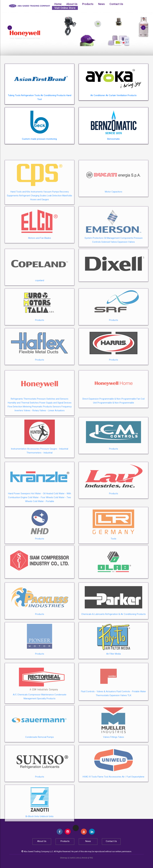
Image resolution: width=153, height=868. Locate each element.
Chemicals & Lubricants (93, 639)
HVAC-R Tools (90, 802)
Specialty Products (46, 726)
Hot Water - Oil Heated (42, 524)
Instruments (37, 222)
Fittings (114, 762)
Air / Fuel (126, 802)
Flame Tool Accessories (109, 802)
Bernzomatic (114, 139)
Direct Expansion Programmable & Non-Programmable (109, 430)
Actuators (60, 441)
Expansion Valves (126, 270)
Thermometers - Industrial (40, 481)
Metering (27, 438)
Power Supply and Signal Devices (55, 434)
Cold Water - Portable (43, 532)
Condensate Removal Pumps (40, 762)
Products (88, 4)
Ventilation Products (127, 95)
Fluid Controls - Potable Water (131, 719)
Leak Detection (54, 226)
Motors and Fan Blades (40, 266)
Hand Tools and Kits (20, 222)
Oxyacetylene (138, 802)
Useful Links (75, 858)
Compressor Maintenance (41, 722)
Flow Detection (15, 438)
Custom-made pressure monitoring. (40, 139)
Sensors (57, 438)
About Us (72, 4)
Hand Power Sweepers (19, 524)
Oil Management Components (118, 266)
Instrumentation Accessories (25, 477)
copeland (40, 306)
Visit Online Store (65, 8)
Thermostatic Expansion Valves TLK (114, 723)
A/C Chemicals (20, 722)
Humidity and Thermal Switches (23, 434)
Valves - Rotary (31, 441)
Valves (106, 762)
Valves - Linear (47, 441)
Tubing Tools (14, 95)
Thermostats (30, 430)
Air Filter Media (113, 679)
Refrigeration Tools (30, 95)
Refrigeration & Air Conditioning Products (125, 639)
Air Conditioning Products (53, 95)
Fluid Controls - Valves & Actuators (98, 719)
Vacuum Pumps (51, 222)
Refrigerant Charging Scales (33, 226)
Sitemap (64, 858)
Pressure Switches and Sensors (53, 430)
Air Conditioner (98, 95)
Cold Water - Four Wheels (40, 528)
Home (58, 4)
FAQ (91, 858)
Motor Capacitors (114, 222)
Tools (113, 564)
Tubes (121, 762)
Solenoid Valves (109, 270)
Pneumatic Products (42, 438)
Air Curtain (111, 95)
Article (85, 858)
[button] (10, 28)
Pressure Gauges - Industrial (54, 477)
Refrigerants (17, 430)
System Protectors (94, 266)
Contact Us (116, 4)
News (101, 4)
